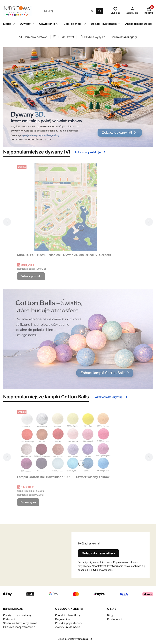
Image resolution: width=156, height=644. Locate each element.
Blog (110, 615)
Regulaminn (63, 619)
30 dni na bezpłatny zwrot (20, 623)
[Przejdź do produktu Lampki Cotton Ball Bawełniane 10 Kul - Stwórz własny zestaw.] (66, 441)
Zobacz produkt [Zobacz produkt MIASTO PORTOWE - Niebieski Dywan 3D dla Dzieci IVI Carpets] (31, 276)
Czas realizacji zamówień (19, 627)
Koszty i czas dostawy (17, 615)
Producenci (114, 619)
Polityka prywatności (68, 623)
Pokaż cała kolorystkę (111, 397)
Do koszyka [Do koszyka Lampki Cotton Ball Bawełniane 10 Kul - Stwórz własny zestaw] (28, 502)
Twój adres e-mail (89, 543)
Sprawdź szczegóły (124, 37)
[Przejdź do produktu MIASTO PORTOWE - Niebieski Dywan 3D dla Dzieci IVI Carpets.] (66, 207)
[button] (100, 11)
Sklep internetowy (74, 639)
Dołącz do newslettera (98, 553)
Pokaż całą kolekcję (90, 152)
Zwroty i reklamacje (68, 627)
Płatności (9, 619)
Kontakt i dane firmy (68, 615)
